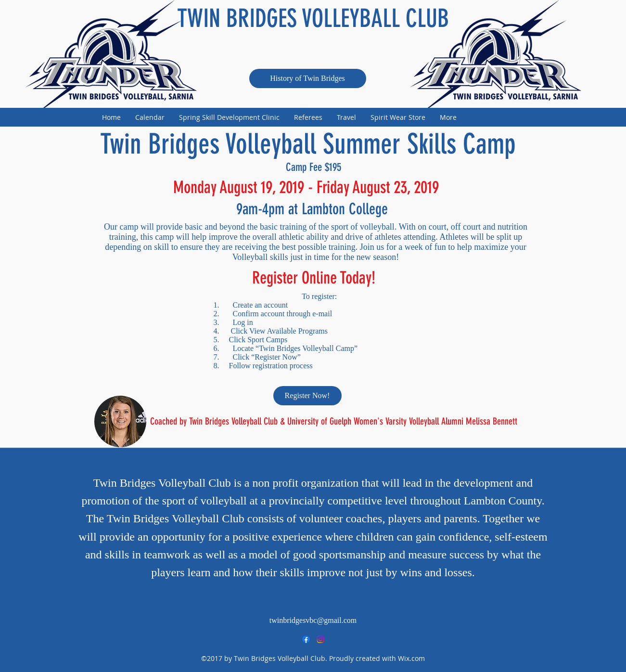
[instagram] (320, 639)
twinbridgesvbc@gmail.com (313, 620)
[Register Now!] (307, 396)
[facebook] (306, 639)
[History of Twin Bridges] (308, 78)
